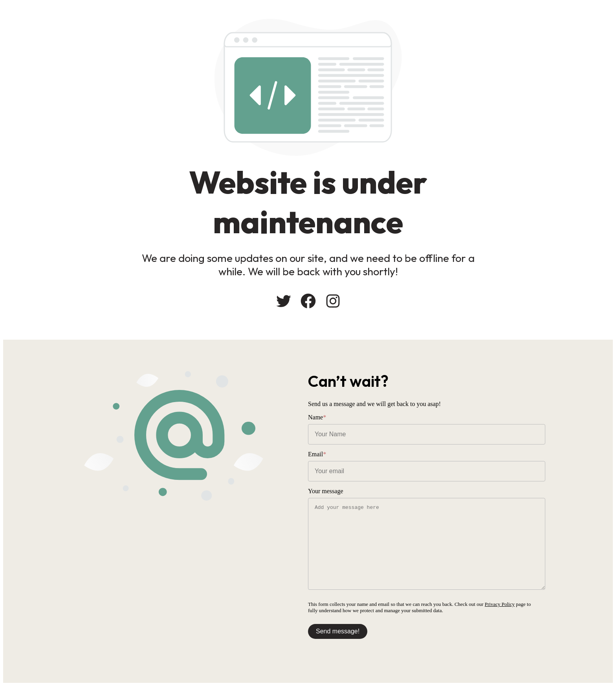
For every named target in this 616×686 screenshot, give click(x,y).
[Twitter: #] (283, 301)
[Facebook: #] (308, 301)
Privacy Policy (500, 604)
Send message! (338, 631)
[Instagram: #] (333, 301)
